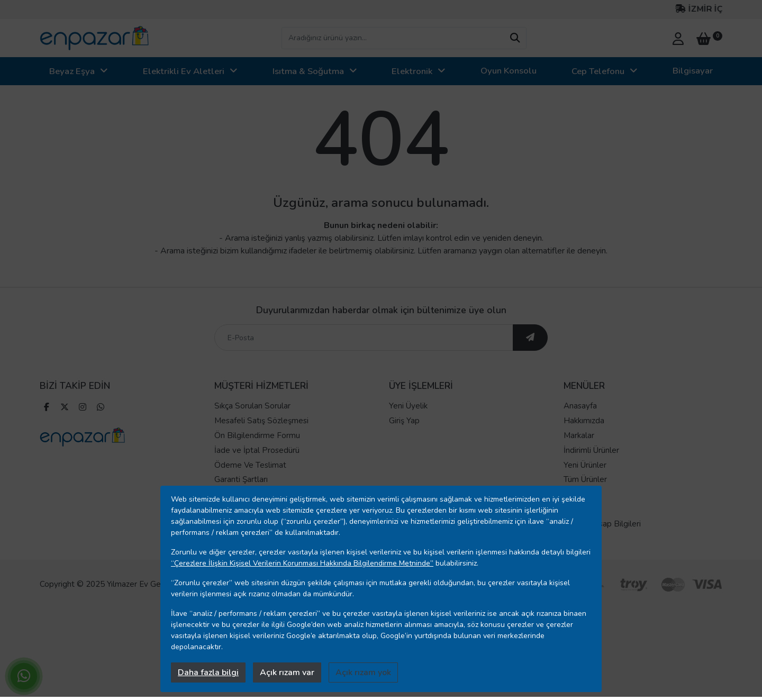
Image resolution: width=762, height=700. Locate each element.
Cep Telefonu (598, 71)
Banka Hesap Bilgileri (602, 524)
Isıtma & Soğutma (308, 71)
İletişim (577, 494)
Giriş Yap (404, 421)
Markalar (579, 435)
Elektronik (412, 71)
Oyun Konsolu (509, 71)
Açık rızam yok (363, 672)
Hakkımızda (584, 421)
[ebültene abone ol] (530, 338)
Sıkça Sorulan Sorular (252, 406)
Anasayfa (580, 406)
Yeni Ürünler (585, 465)
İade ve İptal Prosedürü (257, 450)
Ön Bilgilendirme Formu (257, 435)
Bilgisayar (693, 71)
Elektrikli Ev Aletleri (184, 71)
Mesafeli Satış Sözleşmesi (261, 421)
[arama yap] (515, 38)
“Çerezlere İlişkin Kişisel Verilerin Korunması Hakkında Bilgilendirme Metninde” (302, 563)
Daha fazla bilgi (208, 672)
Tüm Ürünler (585, 479)
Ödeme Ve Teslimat (250, 465)
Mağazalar (582, 509)
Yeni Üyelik (408, 406)
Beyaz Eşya (72, 71)
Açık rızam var (287, 672)
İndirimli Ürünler (591, 450)
